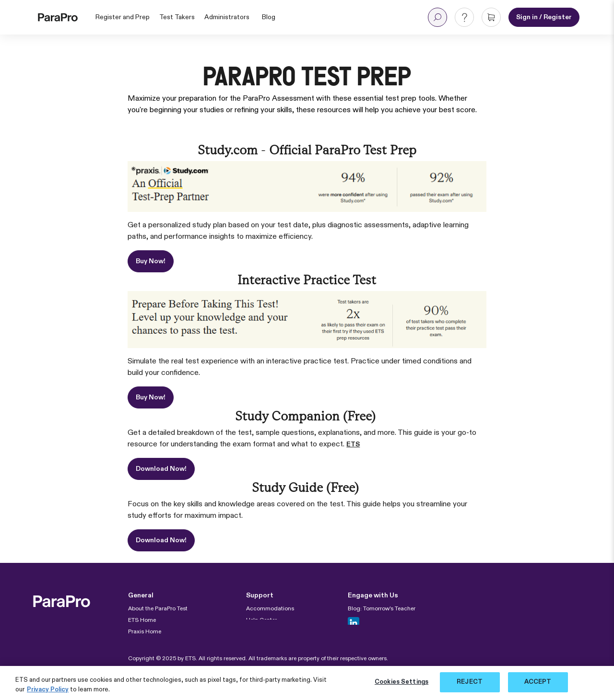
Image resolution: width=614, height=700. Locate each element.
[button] (437, 17)
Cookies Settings (401, 682)
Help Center (261, 620)
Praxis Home (145, 632)
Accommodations (270, 609)
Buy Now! (151, 261)
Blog (269, 17)
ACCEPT (538, 682)
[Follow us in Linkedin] (354, 623)
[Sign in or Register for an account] (544, 17)
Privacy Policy (48, 690)
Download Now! (161, 469)
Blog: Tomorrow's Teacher (382, 609)
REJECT (470, 682)
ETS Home (142, 620)
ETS (353, 444)
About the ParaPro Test (158, 609)
